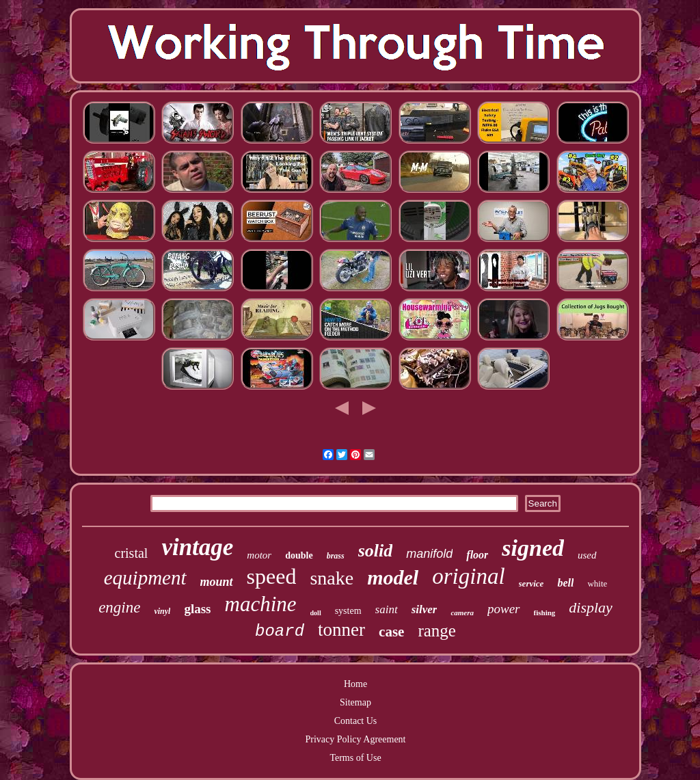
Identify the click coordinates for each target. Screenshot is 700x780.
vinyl (162, 611)
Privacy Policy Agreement (356, 739)
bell (565, 583)
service (531, 583)
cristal (132, 553)
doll (316, 613)
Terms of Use (355, 758)
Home (355, 684)
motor (259, 555)
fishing (545, 613)
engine (119, 607)
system (348, 611)
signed (533, 548)
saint (387, 609)
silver (425, 609)
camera (462, 613)
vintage (197, 547)
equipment (145, 578)
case (391, 632)
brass (336, 556)
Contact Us (356, 721)
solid (376, 551)
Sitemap (355, 702)
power (504, 609)
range (437, 631)
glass (197, 609)
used (587, 555)
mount (217, 582)
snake (332, 578)
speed (272, 576)
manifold (429, 554)
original (468, 576)
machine (261, 604)
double (299, 555)
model (393, 577)
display (591, 607)
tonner (341, 630)
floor (477, 555)
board (280, 631)
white (597, 583)
